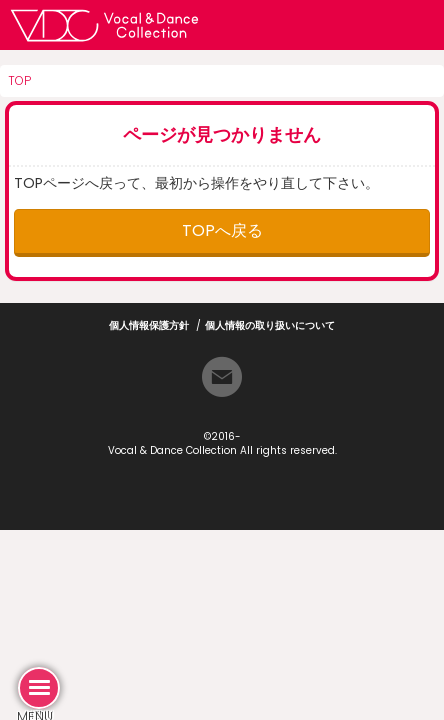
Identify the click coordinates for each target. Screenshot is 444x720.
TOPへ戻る (222, 230)
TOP (19, 80)
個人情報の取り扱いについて (270, 325)
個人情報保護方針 (149, 325)
